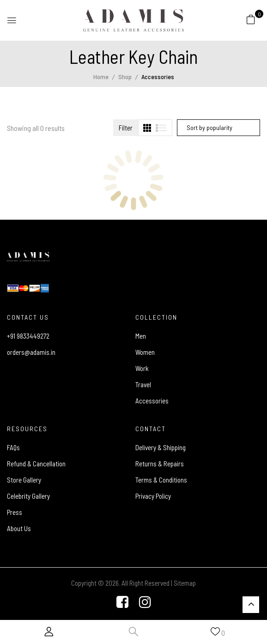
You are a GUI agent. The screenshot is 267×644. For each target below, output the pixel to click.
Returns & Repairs (160, 464)
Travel (143, 384)
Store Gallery (24, 480)
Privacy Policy (153, 496)
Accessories (152, 401)
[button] (251, 19)
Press (15, 512)
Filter (126, 128)
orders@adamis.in (31, 352)
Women (145, 352)
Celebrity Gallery (28, 496)
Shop (125, 77)
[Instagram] (145, 603)
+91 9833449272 (28, 336)
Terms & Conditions (161, 480)
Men (141, 336)
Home (101, 77)
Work (142, 368)
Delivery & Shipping (161, 447)
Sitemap (185, 583)
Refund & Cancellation (36, 464)
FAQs (13, 447)
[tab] (147, 128)
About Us (19, 528)
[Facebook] (122, 603)
